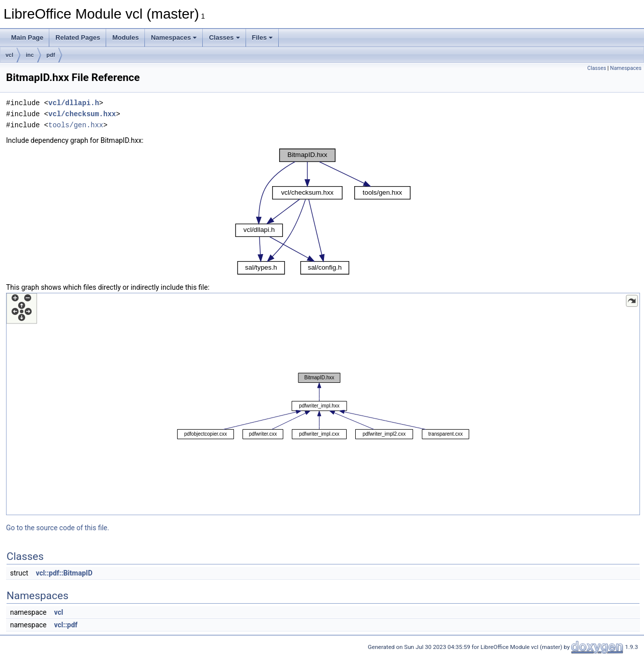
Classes (224, 37)
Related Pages (78, 37)
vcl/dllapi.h (74, 103)
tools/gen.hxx (76, 125)
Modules (126, 37)
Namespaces (174, 37)
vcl (9, 55)
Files (263, 37)
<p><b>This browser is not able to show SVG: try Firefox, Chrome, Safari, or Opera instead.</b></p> (323, 212)
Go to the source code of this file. (58, 528)
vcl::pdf (66, 625)
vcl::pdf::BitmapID (64, 573)
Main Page (27, 37)
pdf (51, 55)
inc (30, 55)
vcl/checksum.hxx (82, 114)
